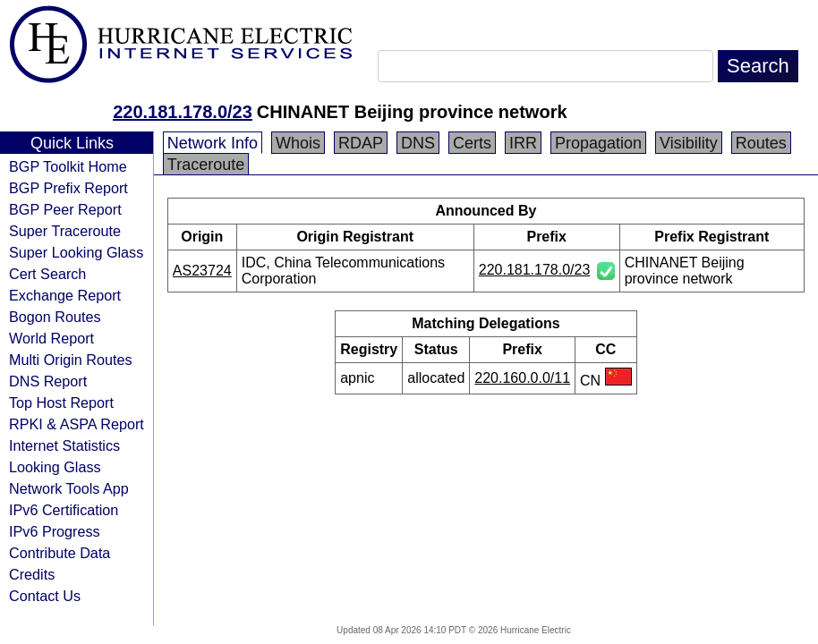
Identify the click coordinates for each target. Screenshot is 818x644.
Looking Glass (55, 467)
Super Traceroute (65, 231)
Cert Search (47, 274)
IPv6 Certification (64, 510)
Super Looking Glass (76, 252)
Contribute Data (60, 553)
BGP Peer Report (65, 209)
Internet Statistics (64, 445)
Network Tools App (69, 488)
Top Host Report (61, 402)
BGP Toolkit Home (68, 166)
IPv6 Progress (55, 531)
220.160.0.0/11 (522, 378)
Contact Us (45, 596)
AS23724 (202, 271)
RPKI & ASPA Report (77, 424)
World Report (51, 338)
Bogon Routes (55, 317)
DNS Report (48, 381)
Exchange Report (65, 295)
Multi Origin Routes (71, 360)
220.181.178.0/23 (183, 112)
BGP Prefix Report (68, 188)
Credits (32, 574)
